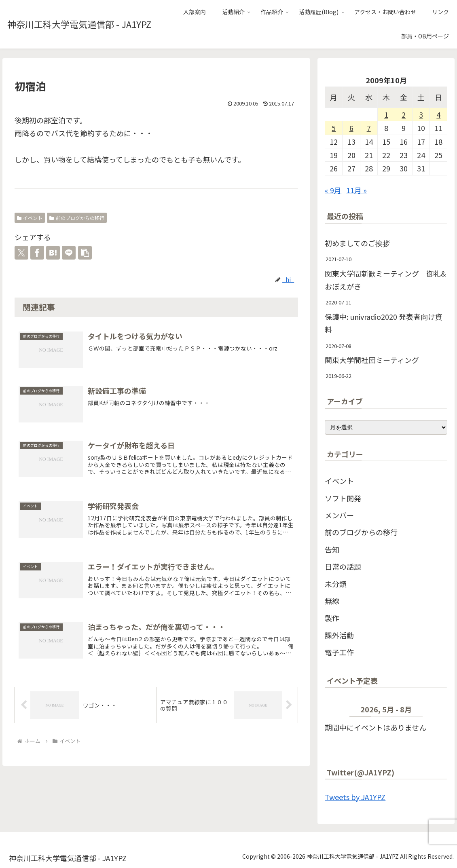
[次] (435, 711)
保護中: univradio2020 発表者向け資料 (384, 323)
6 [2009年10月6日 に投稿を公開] (351, 128)
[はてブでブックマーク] (53, 253)
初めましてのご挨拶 (357, 243)
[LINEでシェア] (69, 253)
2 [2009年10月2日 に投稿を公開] (404, 114)
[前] (337, 711)
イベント (30, 218)
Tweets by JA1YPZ (355, 797)
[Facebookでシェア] (37, 253)
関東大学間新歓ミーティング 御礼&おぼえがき (385, 280)
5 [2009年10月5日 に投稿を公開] (334, 128)
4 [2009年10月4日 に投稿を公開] (438, 114)
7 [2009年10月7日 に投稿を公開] (369, 128)
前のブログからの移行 (77, 218)
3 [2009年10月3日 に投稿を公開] (421, 114)
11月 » (357, 190)
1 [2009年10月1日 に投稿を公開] (386, 114)
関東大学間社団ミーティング (372, 360)
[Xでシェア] (21, 253)
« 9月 (333, 190)
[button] (85, 253)
